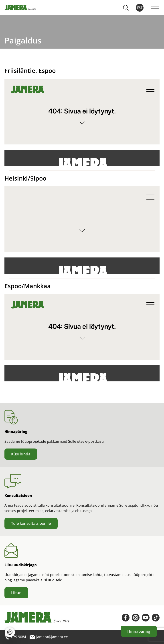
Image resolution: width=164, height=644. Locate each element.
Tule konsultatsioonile (31, 523)
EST (140, 8)
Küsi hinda (21, 454)
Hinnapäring (139, 631)
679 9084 (15, 637)
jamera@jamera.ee (49, 637)
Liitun (16, 593)
